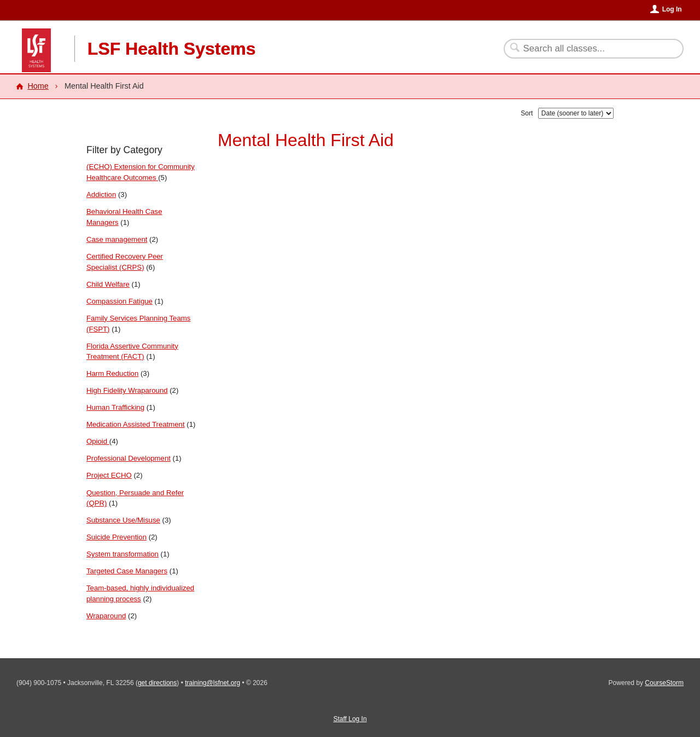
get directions (157, 683)
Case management (117, 239)
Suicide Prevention (116, 537)
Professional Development (129, 458)
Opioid (98, 441)
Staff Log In (350, 719)
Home (38, 86)
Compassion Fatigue (119, 301)
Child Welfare (108, 284)
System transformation (122, 554)
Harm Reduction (112, 373)
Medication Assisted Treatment (136, 424)
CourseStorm (664, 683)
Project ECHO (109, 475)
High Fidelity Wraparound (127, 390)
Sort (527, 113)
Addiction (101, 195)
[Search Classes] (587, 49)
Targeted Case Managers (127, 571)
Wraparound (106, 616)
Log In (672, 9)
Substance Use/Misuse (123, 520)
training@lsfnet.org (212, 683)
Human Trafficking (115, 407)
